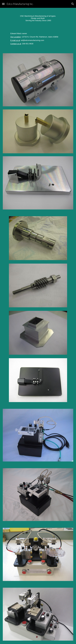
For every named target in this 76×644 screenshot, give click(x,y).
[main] (38, 17)
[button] (3, 4)
